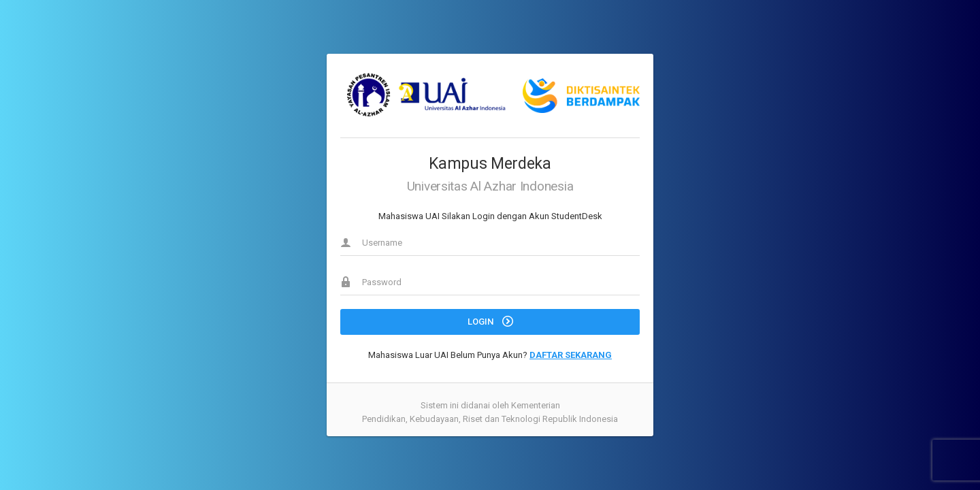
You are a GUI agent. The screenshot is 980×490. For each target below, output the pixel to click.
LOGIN (490, 321)
